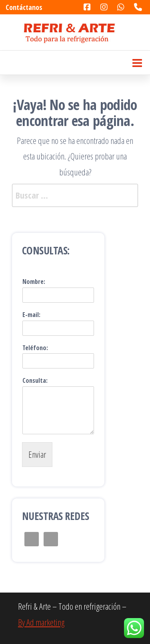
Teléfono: (35, 348)
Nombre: (34, 282)
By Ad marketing (41, 622)
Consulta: (35, 381)
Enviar (37, 454)
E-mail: (31, 315)
